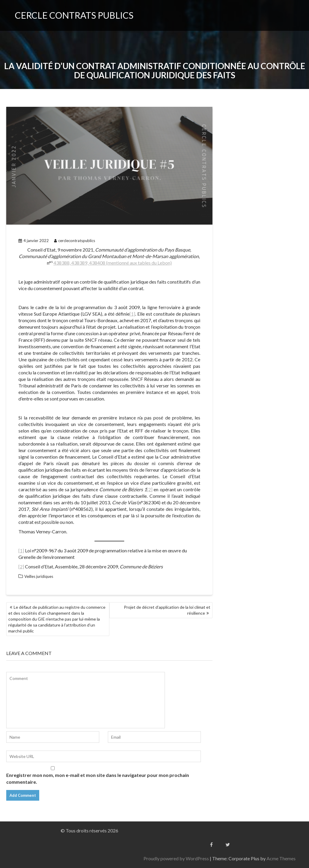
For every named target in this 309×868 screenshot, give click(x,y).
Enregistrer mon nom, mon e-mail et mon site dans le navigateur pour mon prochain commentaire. (98, 778)
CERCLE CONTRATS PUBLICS (74, 15)
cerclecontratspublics (75, 241)
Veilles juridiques (39, 576)
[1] (132, 314)
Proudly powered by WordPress (266, 858)
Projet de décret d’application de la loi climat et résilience (167, 610)
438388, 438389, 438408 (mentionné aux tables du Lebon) (113, 263)
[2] (150, 489)
